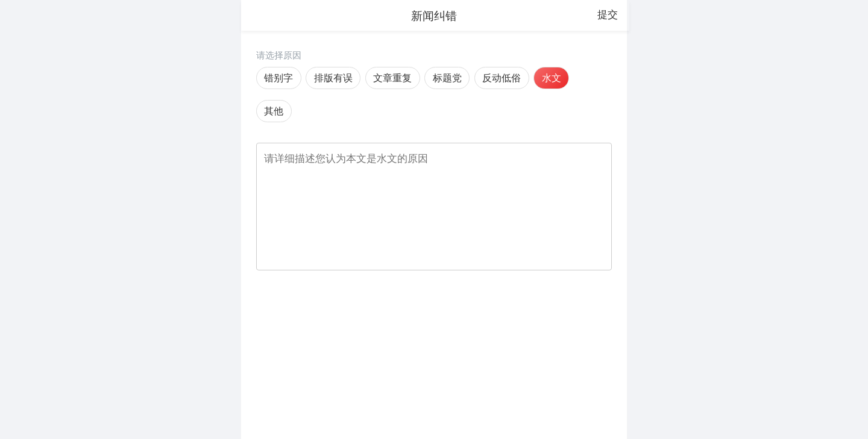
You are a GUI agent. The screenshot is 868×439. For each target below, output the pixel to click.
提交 (608, 14)
